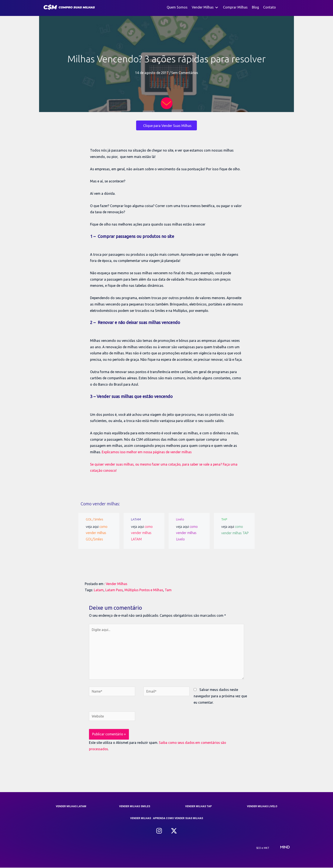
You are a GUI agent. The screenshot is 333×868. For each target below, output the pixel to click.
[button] (159, 831)
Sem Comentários (185, 73)
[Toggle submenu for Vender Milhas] (217, 7)
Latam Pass (114, 590)
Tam (170, 590)
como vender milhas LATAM (142, 533)
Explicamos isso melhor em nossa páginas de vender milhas (148, 452)
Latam (99, 590)
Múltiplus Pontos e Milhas (145, 590)
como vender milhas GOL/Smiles (97, 533)
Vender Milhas (117, 584)
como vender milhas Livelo (187, 533)
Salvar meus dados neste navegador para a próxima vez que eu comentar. (220, 696)
